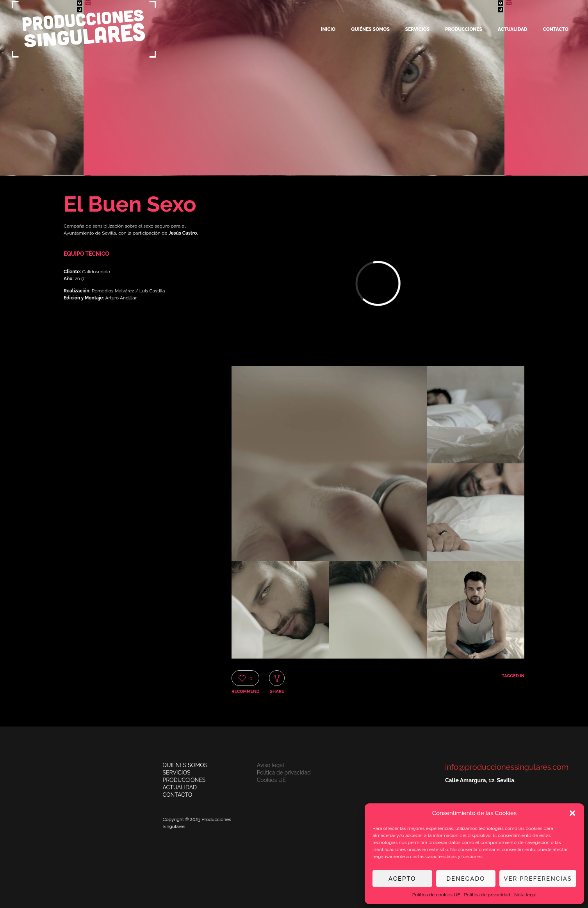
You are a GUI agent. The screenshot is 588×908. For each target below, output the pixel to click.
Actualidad (513, 29)
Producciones (464, 29)
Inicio (328, 29)
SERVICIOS (177, 773)
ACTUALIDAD (180, 787)
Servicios (417, 29)
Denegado (466, 879)
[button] (572, 813)
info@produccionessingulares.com (507, 767)
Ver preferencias (538, 879)
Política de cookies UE (436, 895)
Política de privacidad (487, 895)
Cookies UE (271, 780)
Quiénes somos (370, 29)
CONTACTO (178, 795)
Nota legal (525, 895)
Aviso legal (271, 765)
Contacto (556, 29)
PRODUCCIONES (184, 780)
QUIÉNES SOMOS (185, 765)
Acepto (402, 879)
